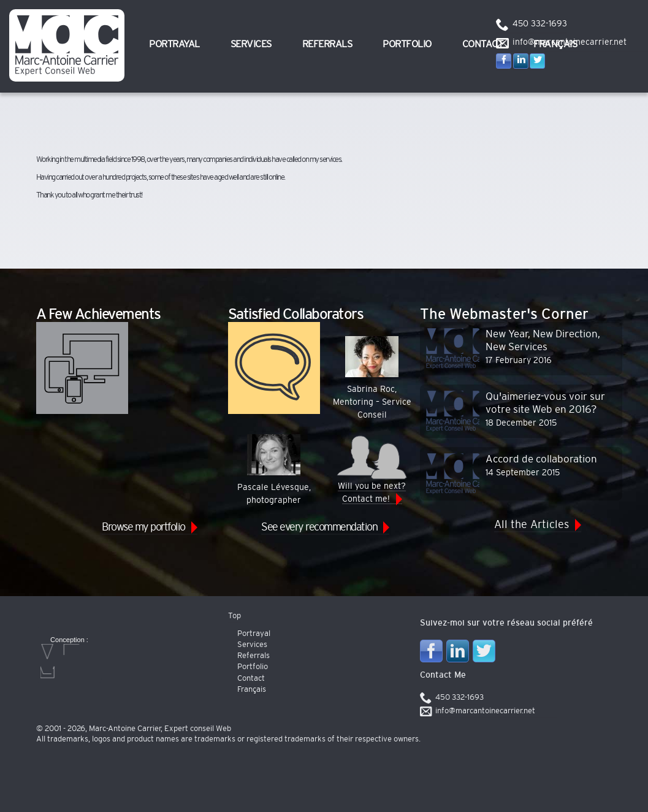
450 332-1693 (540, 24)
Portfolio (407, 44)
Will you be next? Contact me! (372, 469)
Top (234, 616)
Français (252, 690)
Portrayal (174, 44)
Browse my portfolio (143, 527)
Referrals (327, 44)
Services (251, 44)
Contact (483, 44)
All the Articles (532, 525)
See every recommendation (319, 527)
